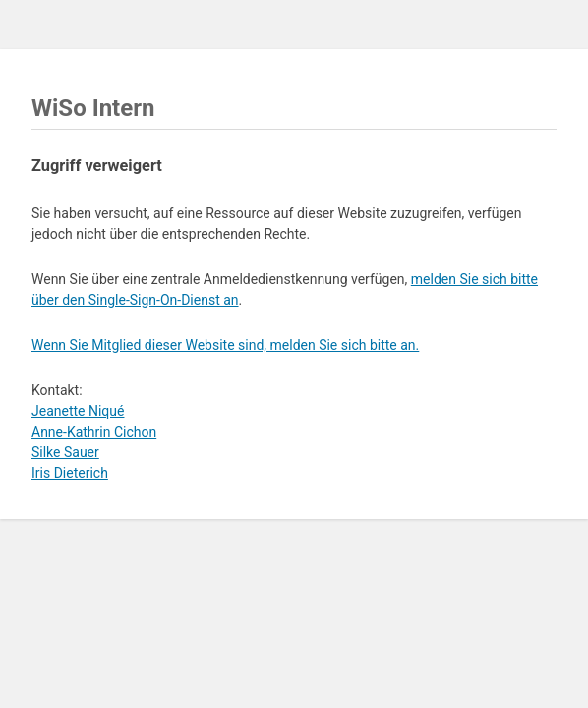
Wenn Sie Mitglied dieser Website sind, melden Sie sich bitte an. (225, 345)
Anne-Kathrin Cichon (94, 432)
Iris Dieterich (70, 473)
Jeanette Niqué (78, 411)
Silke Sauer (65, 452)
